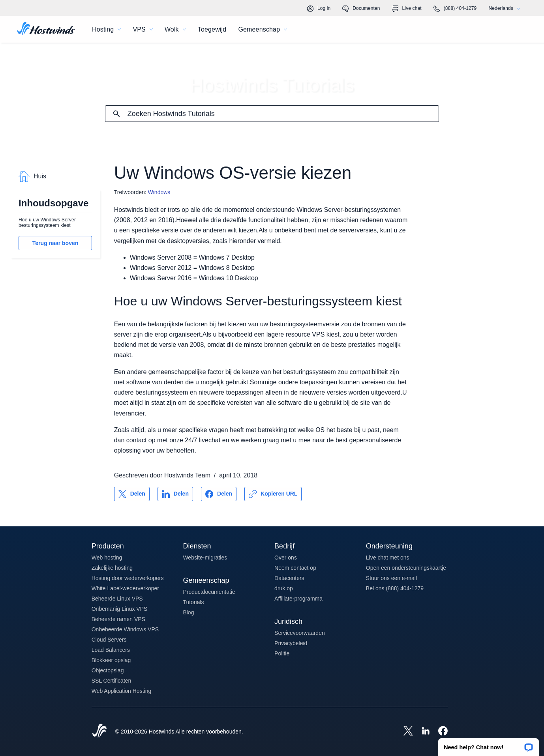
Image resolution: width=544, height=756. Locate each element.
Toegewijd (212, 29)
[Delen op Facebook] (219, 494)
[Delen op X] (132, 494)
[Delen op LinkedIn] (175, 494)
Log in (319, 9)
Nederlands (506, 8)
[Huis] (46, 29)
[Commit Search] (116, 114)
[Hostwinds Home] (99, 732)
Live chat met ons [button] (388, 558)
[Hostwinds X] (404, 732)
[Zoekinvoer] (283, 114)
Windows (159, 192)
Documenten (361, 9)
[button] (489, 745)
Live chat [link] (407, 9)
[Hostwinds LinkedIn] (422, 732)
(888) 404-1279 (455, 9)
